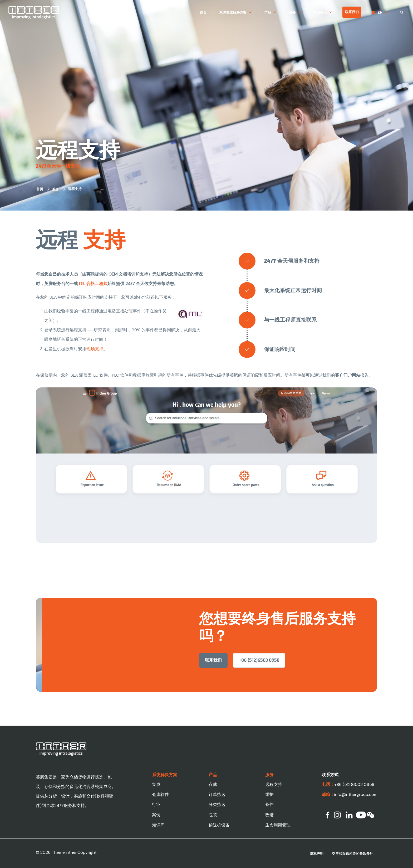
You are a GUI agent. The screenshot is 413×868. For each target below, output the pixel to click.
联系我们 (352, 12)
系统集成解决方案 (233, 13)
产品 (268, 13)
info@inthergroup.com (356, 794)
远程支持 (75, 189)
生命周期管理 (278, 825)
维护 (269, 794)
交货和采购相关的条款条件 (352, 854)
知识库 (158, 825)
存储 (213, 784)
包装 (213, 815)
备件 (269, 804)
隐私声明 (317, 854)
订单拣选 (217, 794)
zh (380, 13)
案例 (156, 815)
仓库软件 (160, 794)
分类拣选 (217, 804)
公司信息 (320, 13)
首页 (203, 13)
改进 (269, 815)
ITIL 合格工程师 (93, 284)
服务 (292, 13)
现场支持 (95, 349)
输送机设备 (219, 825)
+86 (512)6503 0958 (259, 672)
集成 (156, 784)
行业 (156, 804)
